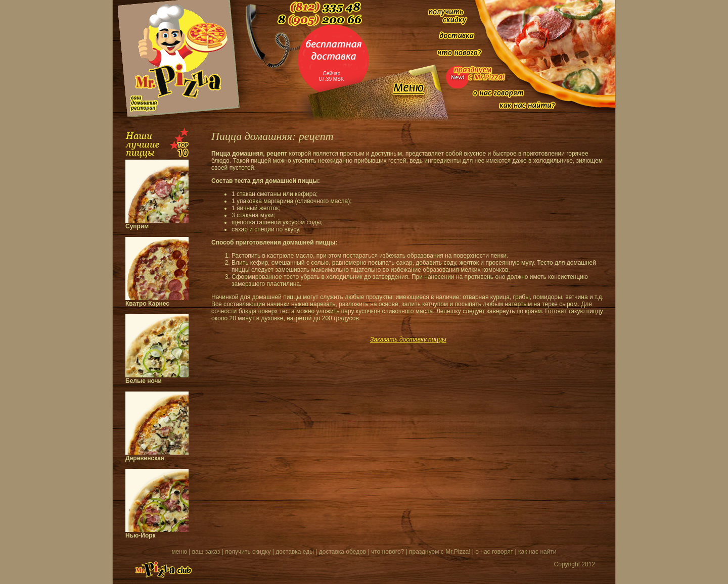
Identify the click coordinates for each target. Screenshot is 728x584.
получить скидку (248, 552)
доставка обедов (343, 552)
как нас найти (537, 552)
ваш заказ (206, 552)
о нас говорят (494, 552)
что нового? (388, 552)
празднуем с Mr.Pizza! (440, 552)
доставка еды (295, 552)
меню (179, 552)
